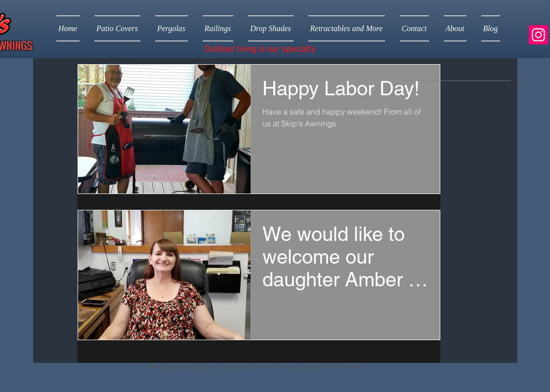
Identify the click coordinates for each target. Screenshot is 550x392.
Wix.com (348, 367)
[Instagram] (538, 35)
